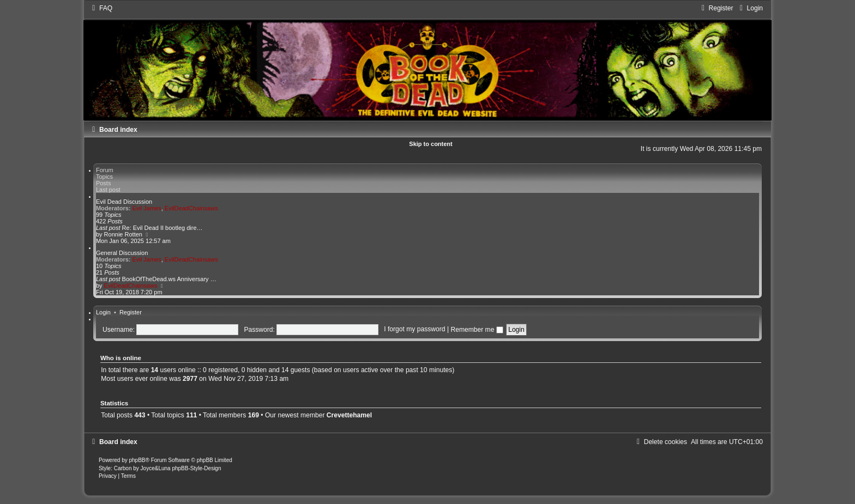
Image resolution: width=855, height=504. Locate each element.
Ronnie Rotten (123, 234)
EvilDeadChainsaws (191, 208)
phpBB (137, 460)
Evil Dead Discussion (124, 202)
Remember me (477, 330)
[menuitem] (101, 8)
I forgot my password (414, 330)
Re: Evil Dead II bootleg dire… (162, 228)
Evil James (147, 208)
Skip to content (430, 144)
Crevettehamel (349, 415)
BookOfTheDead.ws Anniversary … (169, 279)
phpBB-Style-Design (196, 468)
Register (131, 312)
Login (103, 312)
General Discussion (122, 253)
